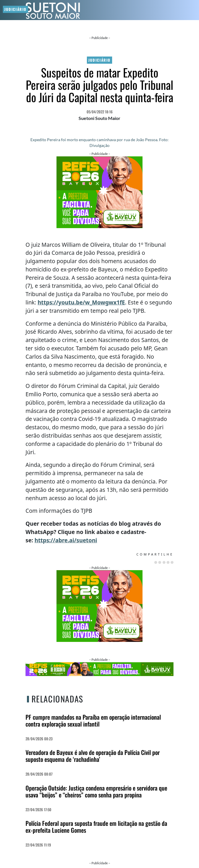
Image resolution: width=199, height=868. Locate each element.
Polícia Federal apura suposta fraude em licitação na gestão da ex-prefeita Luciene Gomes (96, 827)
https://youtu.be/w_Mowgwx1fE (81, 302)
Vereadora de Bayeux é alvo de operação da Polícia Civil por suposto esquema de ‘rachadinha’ (93, 756)
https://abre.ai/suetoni (66, 540)
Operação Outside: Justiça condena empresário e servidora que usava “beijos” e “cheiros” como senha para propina (96, 791)
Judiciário (99, 60)
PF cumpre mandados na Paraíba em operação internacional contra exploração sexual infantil (93, 720)
